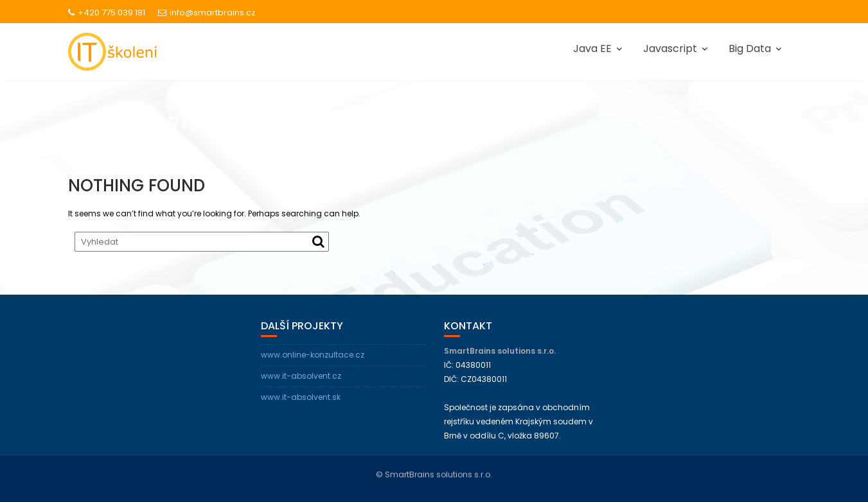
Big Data (750, 48)
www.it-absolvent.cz (301, 376)
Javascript (670, 48)
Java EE (592, 48)
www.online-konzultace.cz (313, 355)
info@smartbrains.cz (207, 13)
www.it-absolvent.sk (301, 397)
